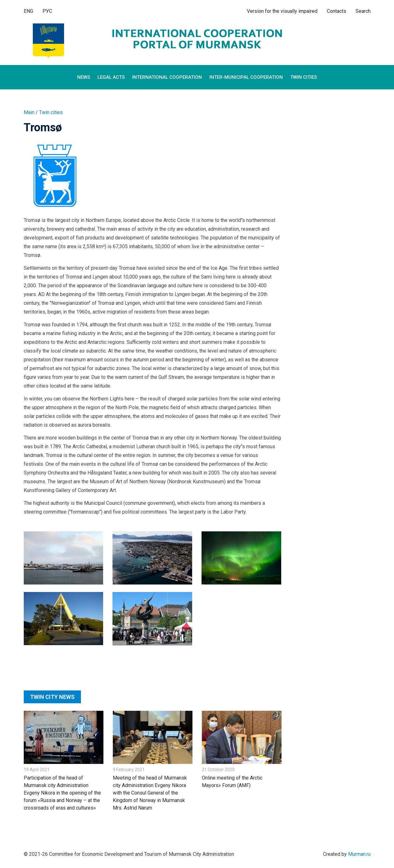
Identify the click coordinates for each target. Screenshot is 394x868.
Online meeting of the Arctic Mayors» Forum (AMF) (232, 782)
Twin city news (52, 697)
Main (29, 112)
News (84, 77)
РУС (47, 11)
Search (363, 11)
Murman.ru (359, 854)
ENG (28, 11)
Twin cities (304, 77)
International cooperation (167, 77)
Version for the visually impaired (282, 11)
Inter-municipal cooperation (246, 77)
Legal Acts (111, 77)
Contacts (337, 11)
